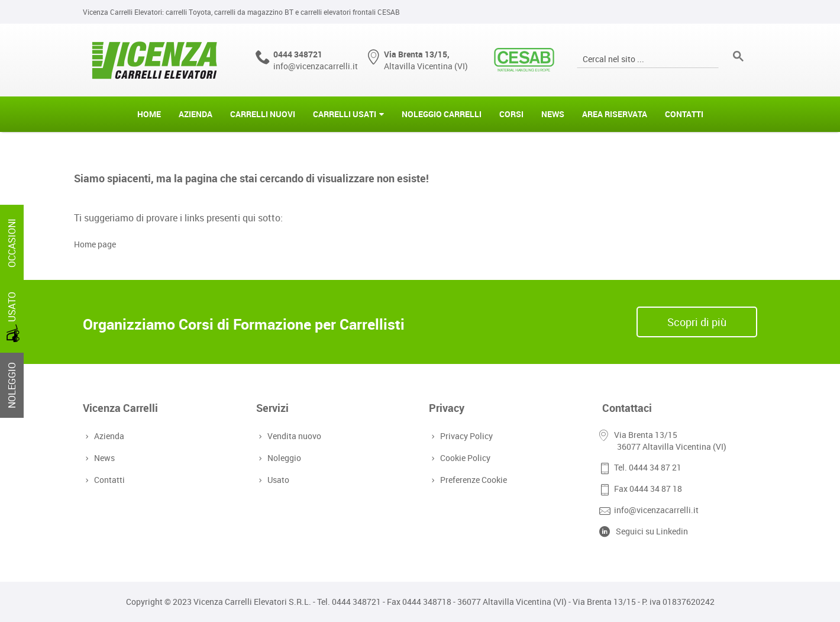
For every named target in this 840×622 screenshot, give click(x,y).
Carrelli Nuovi (263, 114)
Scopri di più (697, 322)
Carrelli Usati (345, 114)
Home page (95, 244)
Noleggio (283, 458)
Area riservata (615, 114)
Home (149, 114)
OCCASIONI (12, 243)
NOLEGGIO (12, 385)
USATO (13, 317)
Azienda (196, 114)
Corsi (511, 114)
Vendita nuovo (293, 436)
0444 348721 (298, 54)
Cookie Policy (464, 458)
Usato (277, 480)
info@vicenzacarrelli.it (316, 66)
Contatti (684, 114)
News (553, 114)
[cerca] (647, 59)
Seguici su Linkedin (652, 531)
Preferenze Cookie (472, 480)
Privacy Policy (465, 436)
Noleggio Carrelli (442, 114)
